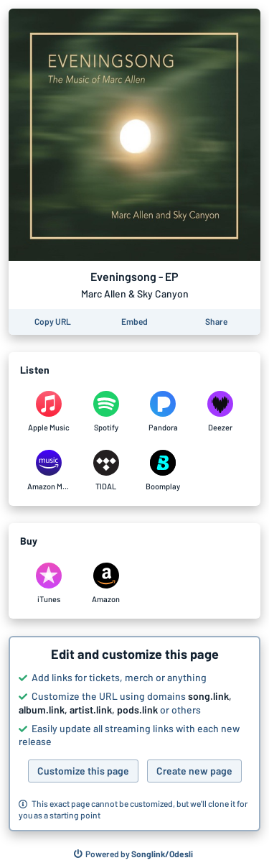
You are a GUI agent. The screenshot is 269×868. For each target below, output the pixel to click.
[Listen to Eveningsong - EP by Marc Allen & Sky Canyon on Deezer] (220, 412)
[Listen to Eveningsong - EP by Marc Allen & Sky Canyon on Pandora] (164, 412)
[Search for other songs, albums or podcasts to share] (133, 854)
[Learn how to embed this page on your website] (134, 322)
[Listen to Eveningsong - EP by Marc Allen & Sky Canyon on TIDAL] (106, 471)
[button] (134, 734)
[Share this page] (216, 322)
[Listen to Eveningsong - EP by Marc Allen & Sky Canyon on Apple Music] (49, 412)
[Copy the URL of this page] (53, 322)
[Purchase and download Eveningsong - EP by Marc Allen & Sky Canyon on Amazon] (106, 583)
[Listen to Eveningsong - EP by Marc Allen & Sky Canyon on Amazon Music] (49, 471)
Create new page (194, 771)
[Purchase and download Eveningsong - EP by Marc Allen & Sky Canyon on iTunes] (49, 583)
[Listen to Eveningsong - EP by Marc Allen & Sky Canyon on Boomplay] (164, 471)
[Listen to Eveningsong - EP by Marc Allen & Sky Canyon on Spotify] (106, 412)
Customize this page (83, 771)
